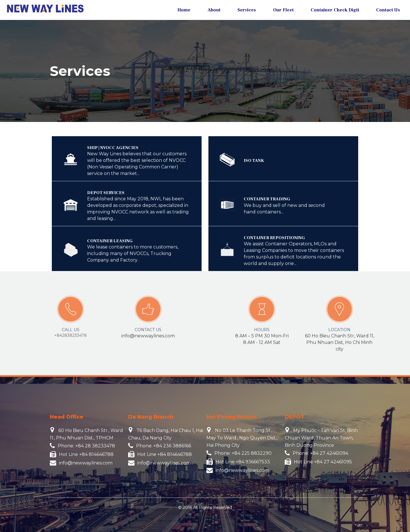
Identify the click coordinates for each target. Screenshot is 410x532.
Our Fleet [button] (283, 10)
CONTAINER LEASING (110, 241)
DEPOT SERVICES (106, 193)
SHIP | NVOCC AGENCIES (113, 148)
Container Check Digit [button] (335, 10)
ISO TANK (254, 161)
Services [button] (247, 10)
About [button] (214, 10)
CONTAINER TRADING (267, 199)
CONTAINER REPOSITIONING (274, 238)
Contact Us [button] (388, 10)
